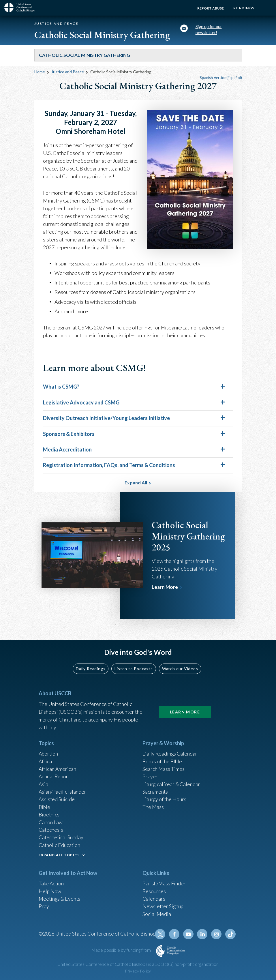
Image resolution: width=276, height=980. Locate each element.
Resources (154, 890)
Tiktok (231, 934)
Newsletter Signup (164, 906)
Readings (244, 8)
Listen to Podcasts (134, 665)
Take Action (51, 882)
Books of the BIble (163, 758)
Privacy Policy (138, 971)
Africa (45, 758)
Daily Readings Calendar (170, 750)
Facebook (175, 934)
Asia (44, 781)
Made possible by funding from (121, 950)
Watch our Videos (180, 665)
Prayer (150, 773)
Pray (44, 906)
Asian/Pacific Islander (63, 789)
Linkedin (203, 934)
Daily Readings (91, 665)
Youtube (189, 934)
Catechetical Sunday (61, 836)
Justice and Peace (68, 72)
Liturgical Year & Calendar (172, 781)
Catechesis (51, 828)
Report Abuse (210, 8)
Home (40, 72)
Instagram (217, 934)
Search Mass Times (164, 766)
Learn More (165, 587)
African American (58, 766)
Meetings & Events (60, 898)
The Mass (153, 805)
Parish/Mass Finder (164, 882)
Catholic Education (60, 844)
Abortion (49, 750)
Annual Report (55, 773)
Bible (45, 805)
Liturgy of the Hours (165, 797)
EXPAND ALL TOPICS (59, 853)
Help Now (50, 890)
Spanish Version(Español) (221, 78)
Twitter (162, 934)
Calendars (154, 898)
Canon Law (51, 820)
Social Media (157, 913)
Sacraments (155, 789)
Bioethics (49, 812)
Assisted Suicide (57, 797)
